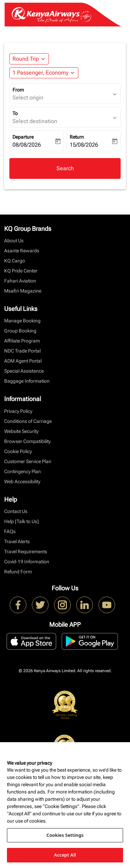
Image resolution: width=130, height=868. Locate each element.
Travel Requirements (26, 552)
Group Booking (20, 331)
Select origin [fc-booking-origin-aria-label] (28, 98)
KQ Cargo (15, 261)
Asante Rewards (22, 251)
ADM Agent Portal (23, 361)
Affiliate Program (22, 341)
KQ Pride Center (21, 271)
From (18, 90)
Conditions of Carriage (28, 421)
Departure (23, 137)
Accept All (65, 855)
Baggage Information (27, 381)
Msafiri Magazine (23, 291)
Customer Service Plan (28, 461)
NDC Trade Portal (22, 351)
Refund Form (18, 572)
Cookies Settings (65, 835)
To (15, 113)
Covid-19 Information (27, 562)
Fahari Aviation (20, 281)
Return (77, 137)
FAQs (10, 531)
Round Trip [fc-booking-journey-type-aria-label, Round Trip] (26, 59)
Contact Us (16, 511)
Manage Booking (22, 321)
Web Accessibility (22, 481)
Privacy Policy (18, 411)
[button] (44, 73)
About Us (14, 241)
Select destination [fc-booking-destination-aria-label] (35, 121)
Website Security (21, 431)
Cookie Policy (18, 451)
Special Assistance (24, 371)
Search (65, 168)
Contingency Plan (23, 471)
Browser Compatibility (27, 441)
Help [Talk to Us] (21, 521)
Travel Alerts (17, 541)
